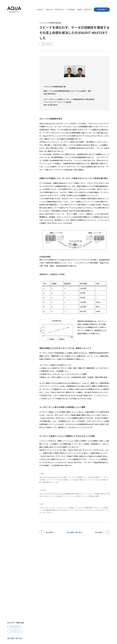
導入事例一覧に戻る (15, 638)
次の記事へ (99, 532)
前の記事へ (50, 532)
